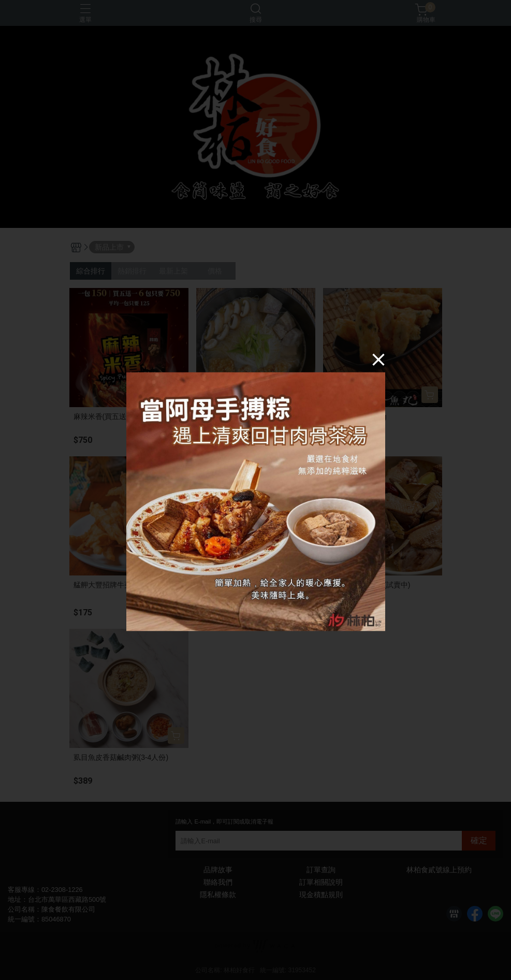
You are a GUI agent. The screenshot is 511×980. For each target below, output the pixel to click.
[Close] (378, 359)
